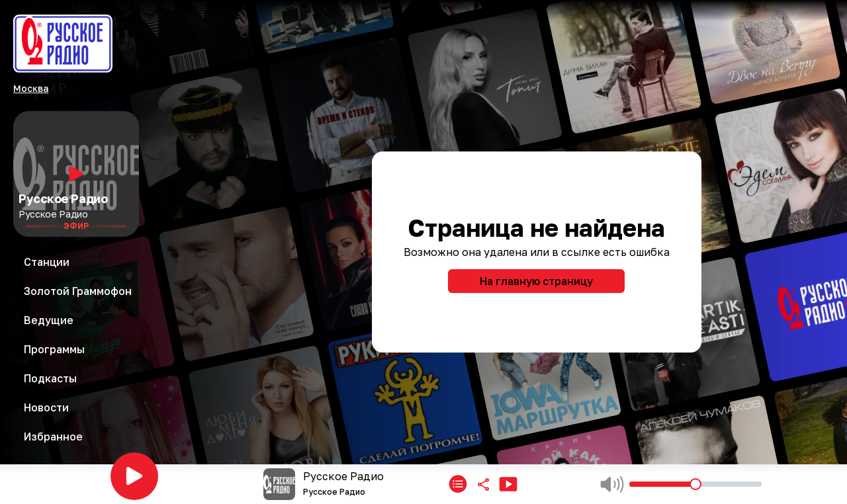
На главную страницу (536, 281)
